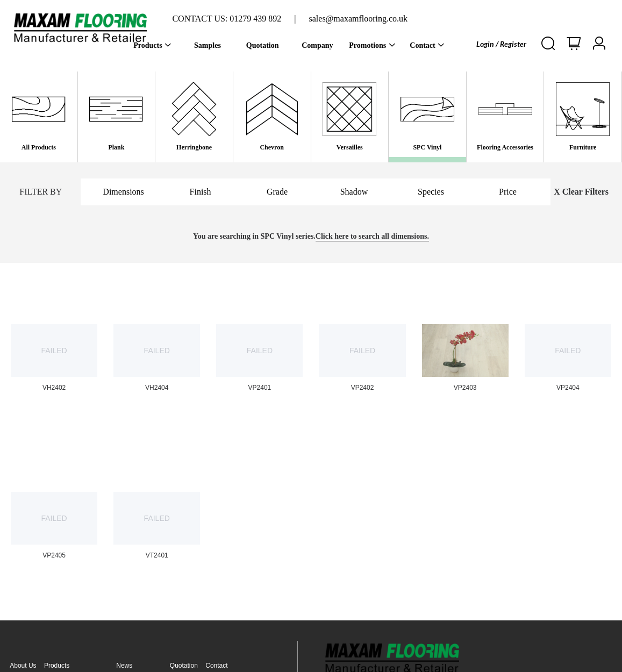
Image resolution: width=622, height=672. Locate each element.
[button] (599, 44)
